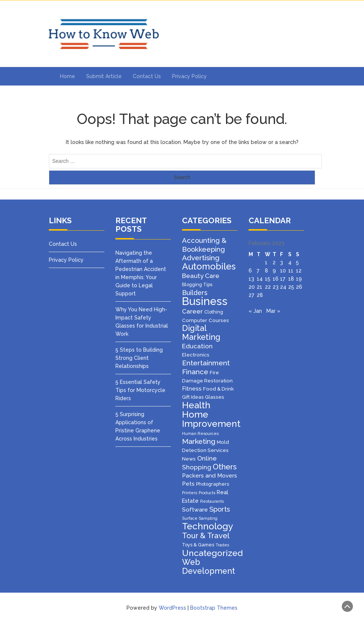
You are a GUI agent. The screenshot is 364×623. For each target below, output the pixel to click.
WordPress (172, 608)
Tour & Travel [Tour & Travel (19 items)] (206, 536)
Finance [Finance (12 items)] (195, 372)
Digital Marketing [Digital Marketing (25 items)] (201, 333)
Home (68, 76)
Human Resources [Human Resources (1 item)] (200, 433)
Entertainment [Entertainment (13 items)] (206, 363)
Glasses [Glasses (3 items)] (215, 397)
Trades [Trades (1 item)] (222, 545)
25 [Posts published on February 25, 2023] (291, 287)
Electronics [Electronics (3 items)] (196, 355)
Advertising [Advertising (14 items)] (201, 258)
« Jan (255, 311)
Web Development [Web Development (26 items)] (208, 567)
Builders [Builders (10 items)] (195, 293)
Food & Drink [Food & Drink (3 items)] (218, 389)
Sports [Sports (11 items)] (220, 509)
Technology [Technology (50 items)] (208, 526)
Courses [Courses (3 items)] (219, 320)
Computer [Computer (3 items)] (195, 320)
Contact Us (147, 76)
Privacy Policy (189, 76)
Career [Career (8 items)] (192, 311)
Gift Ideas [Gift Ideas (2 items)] (193, 397)
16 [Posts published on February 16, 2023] (276, 279)
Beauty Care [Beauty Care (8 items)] (201, 276)
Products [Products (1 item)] (207, 493)
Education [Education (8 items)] (197, 346)
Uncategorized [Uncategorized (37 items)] (212, 553)
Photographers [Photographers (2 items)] (213, 484)
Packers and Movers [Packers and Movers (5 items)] (210, 476)
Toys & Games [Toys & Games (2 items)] (198, 545)
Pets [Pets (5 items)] (188, 484)
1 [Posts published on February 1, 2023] (266, 262)
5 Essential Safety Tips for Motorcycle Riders (140, 390)
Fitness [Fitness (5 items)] (192, 389)
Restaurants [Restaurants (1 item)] (212, 501)
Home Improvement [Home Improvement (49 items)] (211, 419)
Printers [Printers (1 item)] (190, 493)
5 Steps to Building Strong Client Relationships (139, 358)
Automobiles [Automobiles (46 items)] (209, 266)
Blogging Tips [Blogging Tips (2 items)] (197, 284)
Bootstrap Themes (214, 608)
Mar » (273, 311)
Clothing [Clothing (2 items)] (214, 312)
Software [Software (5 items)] (195, 510)
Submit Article (104, 76)
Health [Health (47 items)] (196, 405)
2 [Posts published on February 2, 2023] (274, 262)
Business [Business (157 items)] (205, 301)
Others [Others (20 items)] (225, 467)
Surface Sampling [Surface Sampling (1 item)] (200, 518)
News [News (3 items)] (189, 459)
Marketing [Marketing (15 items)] (199, 441)
